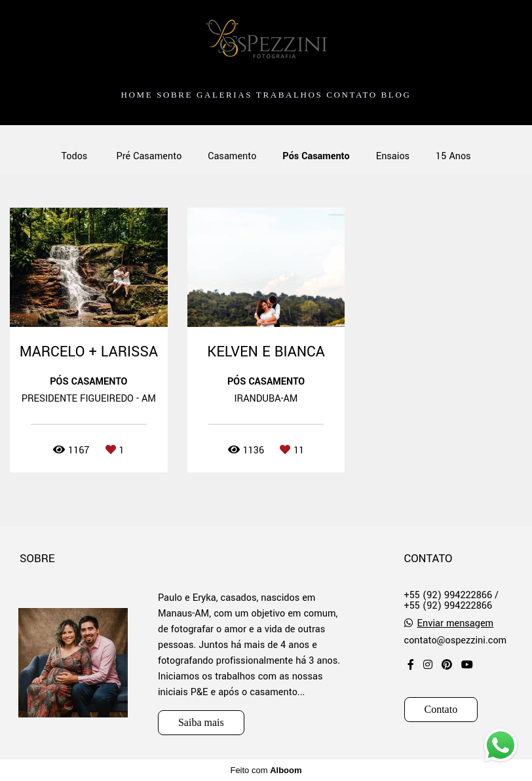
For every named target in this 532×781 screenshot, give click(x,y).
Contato (441, 709)
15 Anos (453, 157)
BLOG (396, 95)
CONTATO (352, 95)
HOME (137, 95)
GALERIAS (224, 95)
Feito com (266, 770)
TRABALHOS (289, 95)
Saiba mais (201, 722)
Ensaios (393, 157)
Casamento (232, 157)
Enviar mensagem (456, 624)
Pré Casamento (149, 157)
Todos (74, 157)
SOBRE (175, 95)
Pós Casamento (316, 157)
